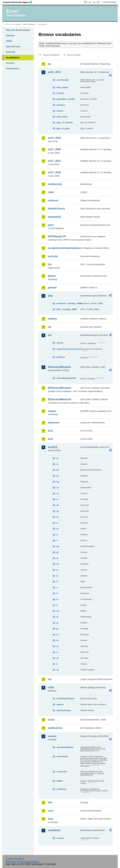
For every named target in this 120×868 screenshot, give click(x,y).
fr (57, 540)
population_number (66, 99)
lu (57, 599)
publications (55, 728)
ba (58, 470)
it (57, 582)
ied (50, 335)
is (57, 576)
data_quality (62, 87)
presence (61, 105)
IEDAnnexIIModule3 (59, 388)
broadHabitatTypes (65, 699)
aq (49, 64)
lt (57, 593)
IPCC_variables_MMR (67, 309)
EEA (19, 2)
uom (50, 811)
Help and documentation (18, 30)
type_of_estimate (65, 122)
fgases (52, 276)
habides (52, 319)
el (57, 523)
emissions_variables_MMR (68, 303)
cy (57, 493)
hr (57, 558)
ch (58, 488)
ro (57, 635)
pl (57, 623)
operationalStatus (65, 747)
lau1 (50, 431)
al (57, 458)
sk (57, 658)
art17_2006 (54, 149)
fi (57, 535)
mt (58, 611)
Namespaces (12, 68)
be (58, 476)
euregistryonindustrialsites (64, 248)
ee (57, 517)
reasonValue (62, 756)
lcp (50, 679)
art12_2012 (54, 72)
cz (57, 499)
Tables (9, 41)
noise (51, 720)
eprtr (51, 225)
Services (10, 63)
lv (57, 605)
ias (50, 327)
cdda (51, 192)
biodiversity (55, 184)
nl (57, 617)
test (50, 802)
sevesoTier (62, 772)
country (60, 838)
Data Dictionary (29, 24)
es (57, 529)
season (60, 111)
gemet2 (52, 288)
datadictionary (56, 209)
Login (89, 2)
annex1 (60, 343)
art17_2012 (54, 161)
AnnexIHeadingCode (66, 378)
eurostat (53, 256)
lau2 (50, 439)
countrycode (62, 80)
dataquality (54, 217)
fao (50, 264)
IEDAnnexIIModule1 (59, 367)
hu (58, 564)
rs (57, 640)
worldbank (54, 830)
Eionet (18, 24)
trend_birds (62, 117)
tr (57, 664)
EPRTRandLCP (57, 237)
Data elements (13, 47)
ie (57, 570)
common (53, 200)
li (57, 587)
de (58, 505)
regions (60, 704)
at (57, 464)
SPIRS (59, 781)
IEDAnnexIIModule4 (59, 399)
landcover (54, 423)
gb (58, 546)
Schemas (10, 52)
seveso (52, 736)
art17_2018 (54, 172)
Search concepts (74, 55)
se (57, 646)
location (60, 93)
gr (57, 552)
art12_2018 (54, 138)
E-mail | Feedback (15, 859)
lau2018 (52, 447)
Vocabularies (13, 58)
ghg (50, 296)
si (57, 652)
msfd (51, 687)
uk (58, 670)
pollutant (61, 357)
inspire (52, 411)
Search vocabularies (51, 55)
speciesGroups (64, 710)
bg (58, 482)
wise (51, 819)
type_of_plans (63, 128)
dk (58, 511)
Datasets (10, 35)
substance (61, 789)
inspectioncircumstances (68, 349)
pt (57, 629)
